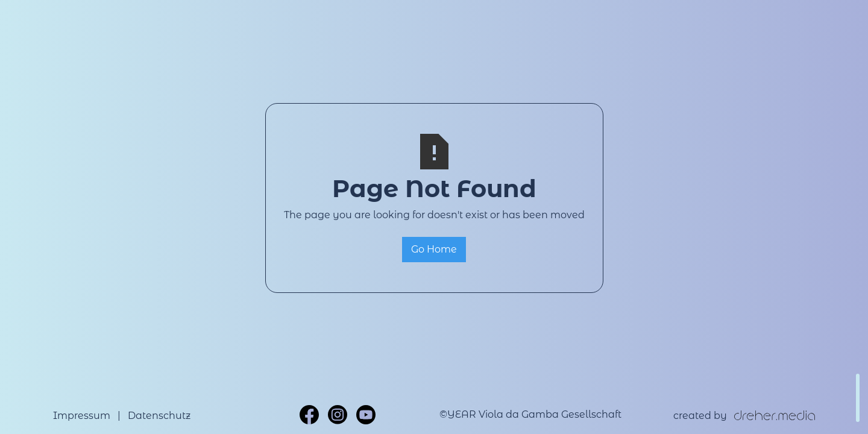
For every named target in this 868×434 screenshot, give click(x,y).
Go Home (434, 249)
